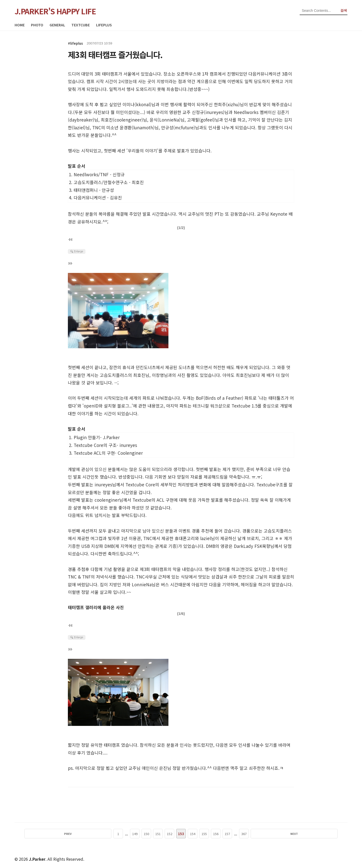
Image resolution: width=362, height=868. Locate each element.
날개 (242, 538)
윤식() (165, 120)
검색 (344, 10)
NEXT (258, 834)
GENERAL (57, 25)
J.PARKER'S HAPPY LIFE (55, 11)
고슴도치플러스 (114, 375)
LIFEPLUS (104, 25)
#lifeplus (75, 43)
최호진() (122, 120)
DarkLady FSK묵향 (252, 546)
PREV (104, 834)
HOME (20, 25)
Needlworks (246, 112)
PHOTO (37, 25)
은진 (163, 768)
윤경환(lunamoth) (137, 127)
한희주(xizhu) (227, 104)
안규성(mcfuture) (178, 127)
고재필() (201, 120)
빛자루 (114, 538)
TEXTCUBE (81, 25)
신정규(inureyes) (208, 112)
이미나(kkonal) (137, 104)
